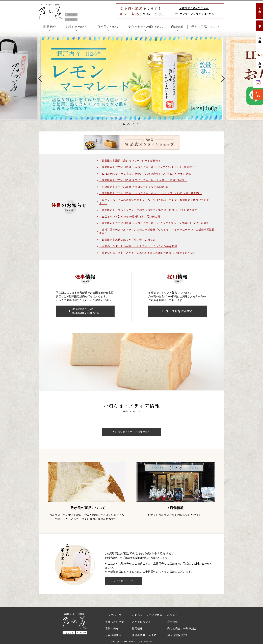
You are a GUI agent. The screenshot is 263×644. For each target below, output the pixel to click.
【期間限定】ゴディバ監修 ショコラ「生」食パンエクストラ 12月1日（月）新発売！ (150, 193)
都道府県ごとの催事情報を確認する (86, 311)
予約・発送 (112, 629)
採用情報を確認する (179, 311)
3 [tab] (134, 125)
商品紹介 (50, 27)
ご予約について (125, 581)
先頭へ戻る (260, 64)
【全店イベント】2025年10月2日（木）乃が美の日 (130, 217)
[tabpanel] (132, 78)
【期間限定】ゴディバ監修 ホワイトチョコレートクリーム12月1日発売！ (143, 180)
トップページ (113, 615)
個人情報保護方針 (178, 635)
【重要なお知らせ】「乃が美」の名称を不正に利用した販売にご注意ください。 (147, 253)
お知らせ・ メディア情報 (147, 615)
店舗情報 (177, 27)
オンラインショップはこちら (197, 14)
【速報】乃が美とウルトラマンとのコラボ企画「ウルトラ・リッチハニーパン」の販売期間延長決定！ (157, 231)
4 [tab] (139, 125)
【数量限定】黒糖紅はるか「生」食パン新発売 (127, 240)
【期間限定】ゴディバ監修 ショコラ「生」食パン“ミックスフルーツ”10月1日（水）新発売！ (155, 223)
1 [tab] (124, 125)
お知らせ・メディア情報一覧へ (133, 432)
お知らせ (260, 10)
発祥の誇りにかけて (144, 635)
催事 (260, 23)
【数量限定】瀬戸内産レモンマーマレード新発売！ (130, 161)
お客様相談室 (260, 37)
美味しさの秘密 (76, 27)
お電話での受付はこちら (194, 8)
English (72, 19)
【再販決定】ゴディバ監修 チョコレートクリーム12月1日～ (135, 187)
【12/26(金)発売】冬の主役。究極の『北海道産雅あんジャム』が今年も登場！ (146, 174)
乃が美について (108, 27)
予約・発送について (206, 27)
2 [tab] (129, 125)
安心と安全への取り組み (145, 27)
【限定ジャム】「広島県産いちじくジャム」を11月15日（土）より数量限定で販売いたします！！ (154, 202)
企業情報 (72, 15)
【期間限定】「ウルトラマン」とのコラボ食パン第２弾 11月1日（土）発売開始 (148, 210)
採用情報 (137, 629)
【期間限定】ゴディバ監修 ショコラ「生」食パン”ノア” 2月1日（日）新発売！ (147, 167)
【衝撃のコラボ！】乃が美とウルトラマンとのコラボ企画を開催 (138, 246)
